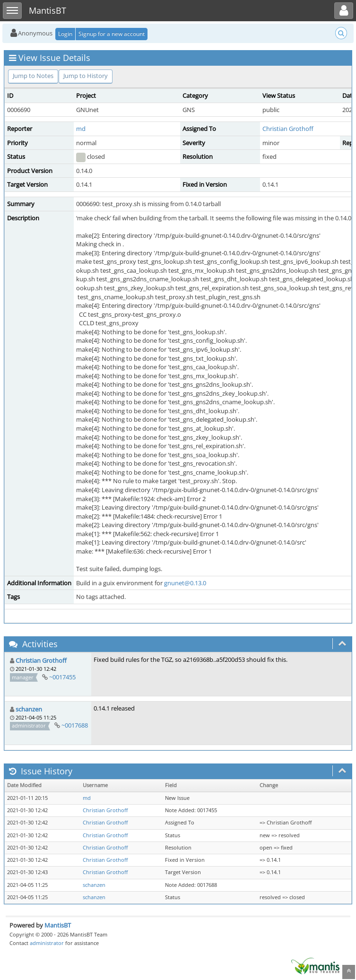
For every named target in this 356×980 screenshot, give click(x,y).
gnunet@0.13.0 (185, 583)
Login (65, 34)
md (81, 129)
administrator (47, 943)
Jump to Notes (33, 76)
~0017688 (75, 725)
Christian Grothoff (288, 129)
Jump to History (86, 76)
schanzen (29, 709)
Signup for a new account (112, 34)
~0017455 (62, 677)
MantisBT (58, 925)
